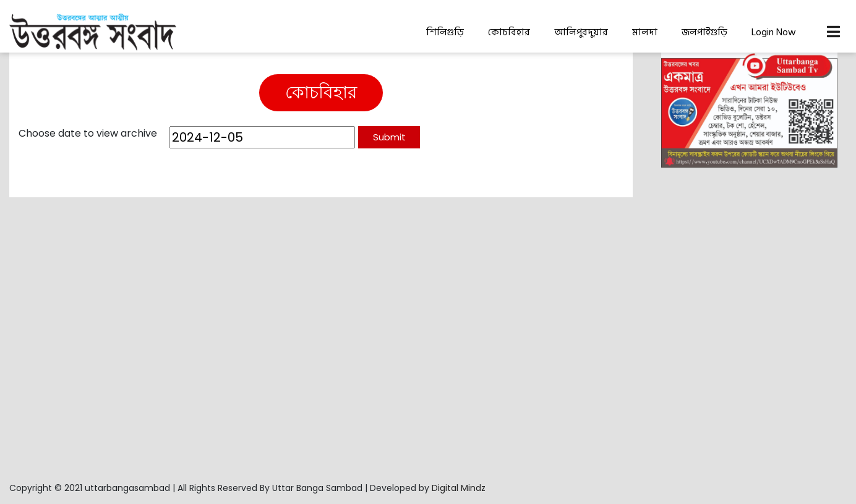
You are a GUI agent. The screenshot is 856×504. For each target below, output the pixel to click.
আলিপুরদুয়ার (581, 32)
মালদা (645, 32)
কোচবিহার (509, 32)
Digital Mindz (459, 488)
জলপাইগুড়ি (704, 32)
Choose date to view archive (88, 133)
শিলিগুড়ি (445, 32)
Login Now (774, 32)
